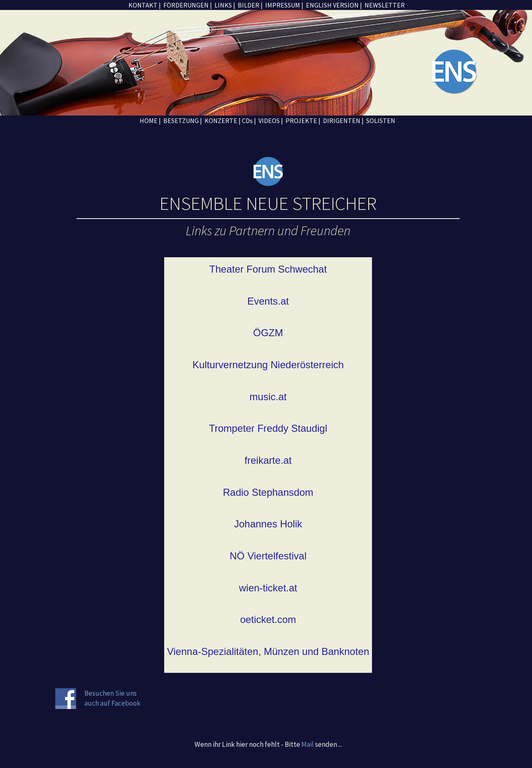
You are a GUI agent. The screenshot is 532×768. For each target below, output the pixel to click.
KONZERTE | (223, 121)
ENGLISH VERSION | (333, 5)
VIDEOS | (271, 121)
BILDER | (250, 5)
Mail (308, 744)
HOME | (150, 121)
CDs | (249, 121)
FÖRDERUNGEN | (187, 5)
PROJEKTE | (304, 121)
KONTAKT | (145, 5)
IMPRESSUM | (284, 5)
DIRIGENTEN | (343, 121)
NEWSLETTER (384, 5)
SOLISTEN (380, 121)
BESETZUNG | (182, 121)
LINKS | (224, 5)
